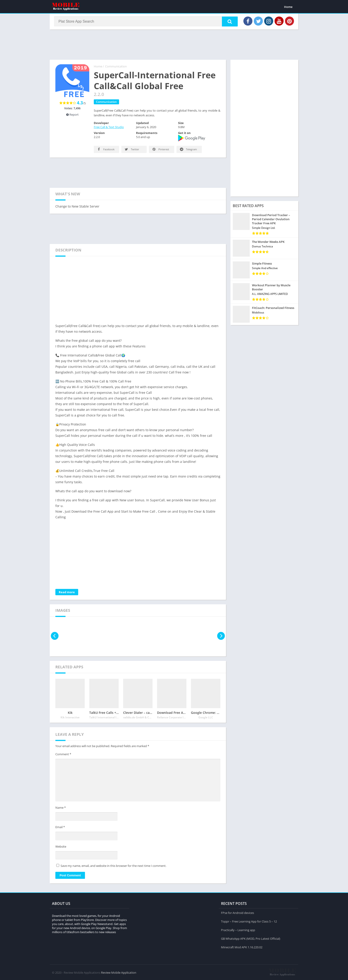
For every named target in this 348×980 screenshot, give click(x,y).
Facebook (106, 150)
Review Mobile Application (119, 972)
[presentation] (55, 637)
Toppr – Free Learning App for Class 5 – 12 (249, 921)
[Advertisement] (174, 45)
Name (61, 809)
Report (72, 115)
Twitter (132, 150)
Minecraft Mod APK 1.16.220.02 (242, 947)
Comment (63, 755)
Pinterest (160, 150)
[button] (228, 22)
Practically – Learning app (238, 930)
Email (60, 828)
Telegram (188, 150)
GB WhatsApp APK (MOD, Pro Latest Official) (251, 938)
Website (61, 847)
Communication (116, 67)
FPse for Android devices (237, 912)
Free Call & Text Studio (109, 128)
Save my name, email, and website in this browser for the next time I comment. (113, 867)
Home (288, 7)
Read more (67, 593)
